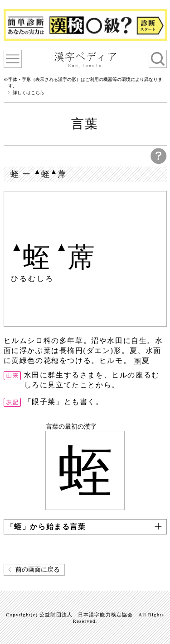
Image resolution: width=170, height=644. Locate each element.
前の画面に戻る (38, 570)
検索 (158, 59)
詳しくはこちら (29, 93)
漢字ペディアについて (13, 59)
